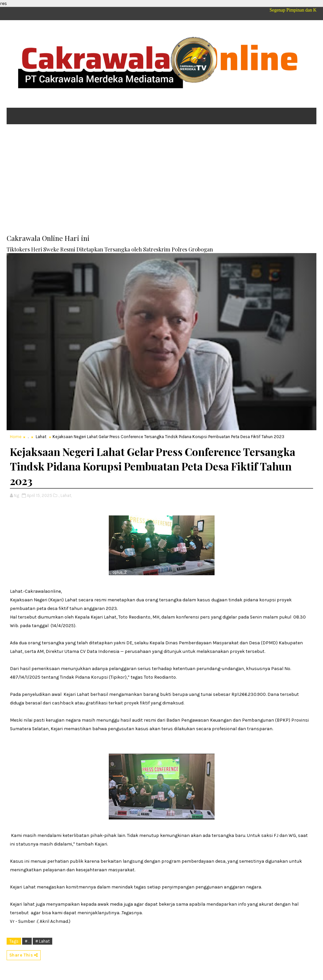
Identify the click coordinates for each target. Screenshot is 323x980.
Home (16, 437)
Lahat (41, 437)
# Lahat (42, 941)
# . (27, 941)
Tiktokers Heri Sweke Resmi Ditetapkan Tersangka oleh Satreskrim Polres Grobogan (110, 249)
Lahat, (66, 495)
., (59, 495)
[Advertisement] (162, 180)
